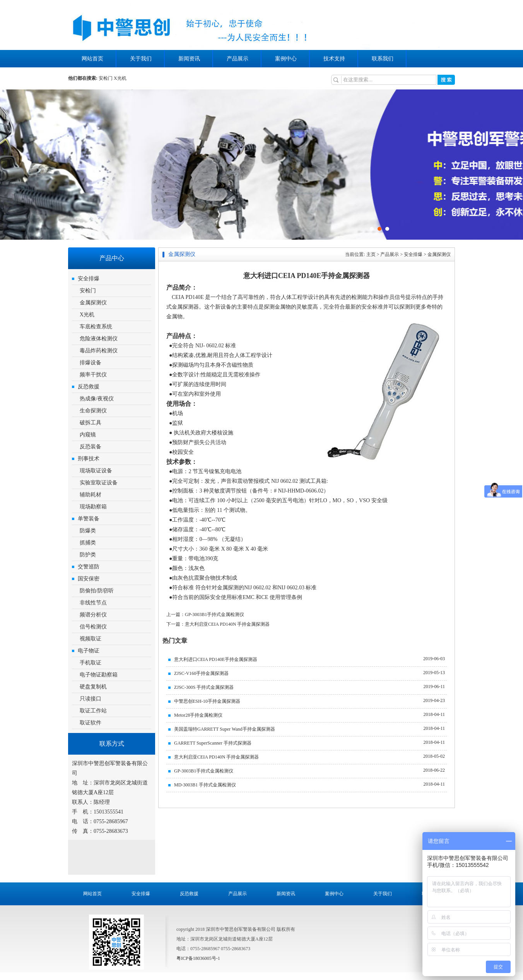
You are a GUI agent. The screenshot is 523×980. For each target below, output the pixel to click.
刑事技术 (89, 459)
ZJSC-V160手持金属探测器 (201, 673)
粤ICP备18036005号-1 (198, 958)
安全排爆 (89, 279)
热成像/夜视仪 (97, 399)
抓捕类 (88, 543)
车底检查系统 (96, 327)
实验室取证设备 (99, 483)
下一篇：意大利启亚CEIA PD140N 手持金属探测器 (218, 624)
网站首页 (92, 59)
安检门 (106, 78)
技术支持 (334, 59)
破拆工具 (91, 423)
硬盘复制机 (93, 687)
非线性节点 (93, 603)
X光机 (120, 78)
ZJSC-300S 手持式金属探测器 (204, 687)
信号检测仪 (93, 627)
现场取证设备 (96, 471)
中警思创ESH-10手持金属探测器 (207, 701)
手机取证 (91, 663)
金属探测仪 (93, 303)
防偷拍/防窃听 (97, 591)
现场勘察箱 (93, 507)
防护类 (88, 555)
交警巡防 (89, 567)
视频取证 (91, 639)
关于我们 (141, 59)
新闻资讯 (189, 59)
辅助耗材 (91, 495)
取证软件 (91, 723)
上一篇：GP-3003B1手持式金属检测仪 (205, 614)
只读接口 (91, 699)
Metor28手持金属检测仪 (198, 715)
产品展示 (238, 59)
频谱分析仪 (93, 615)
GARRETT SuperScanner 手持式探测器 (213, 743)
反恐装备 (91, 447)
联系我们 (383, 59)
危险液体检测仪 (99, 339)
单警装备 (89, 519)
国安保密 (89, 579)
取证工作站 (93, 711)
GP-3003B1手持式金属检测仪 (204, 771)
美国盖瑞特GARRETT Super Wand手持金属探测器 (225, 729)
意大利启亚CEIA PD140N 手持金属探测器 (216, 757)
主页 (371, 254)
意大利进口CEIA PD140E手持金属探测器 (216, 659)
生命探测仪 (93, 411)
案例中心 (286, 59)
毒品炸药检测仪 (99, 351)
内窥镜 (88, 435)
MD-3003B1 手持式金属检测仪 (205, 785)
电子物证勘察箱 (99, 675)
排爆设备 (91, 363)
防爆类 (88, 531)
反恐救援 (89, 387)
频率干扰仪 (93, 375)
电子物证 (89, 651)
